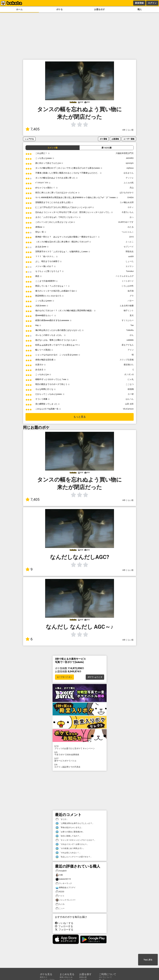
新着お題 (83, 977)
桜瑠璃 (131, 389)
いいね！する (64, 923)
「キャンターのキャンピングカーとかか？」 (76, 840)
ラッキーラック (64, 883)
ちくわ (60, 904)
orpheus (130, 168)
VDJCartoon (128, 409)
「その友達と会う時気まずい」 (70, 848)
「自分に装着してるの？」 (68, 836)
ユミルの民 (129, 183)
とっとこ (130, 242)
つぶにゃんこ (128, 232)
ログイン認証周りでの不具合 (80, 766)
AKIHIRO (130, 158)
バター (131, 301)
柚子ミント (129, 311)
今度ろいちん (128, 212)
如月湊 (131, 291)
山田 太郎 (129, 404)
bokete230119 (63, 879)
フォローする (64, 926)
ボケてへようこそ (95, 677)
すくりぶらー (128, 320)
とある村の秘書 (127, 306)
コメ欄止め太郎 (127, 202)
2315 (131, 237)
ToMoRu (130, 330)
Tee (132, 325)
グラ (132, 296)
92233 (60, 892)
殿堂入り (44, 977)
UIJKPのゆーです (126, 222)
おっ (132, 217)
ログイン (152, 3)
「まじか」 (62, 819)
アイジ (131, 350)
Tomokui (130, 271)
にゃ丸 (131, 379)
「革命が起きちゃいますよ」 (69, 828)
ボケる (59, 9)
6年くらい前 (128, 130)
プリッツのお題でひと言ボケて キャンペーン (80, 747)
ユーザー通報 (129, 139)
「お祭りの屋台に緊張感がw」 (70, 832)
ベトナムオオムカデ (125, 276)
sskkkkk (130, 340)
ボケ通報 (103, 139)
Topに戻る (148, 960)
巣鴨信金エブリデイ (66, 888)
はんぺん (130, 399)
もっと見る (80, 417)
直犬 (132, 315)
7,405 (33, 129)
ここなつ (130, 384)
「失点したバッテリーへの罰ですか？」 (74, 857)
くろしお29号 (127, 286)
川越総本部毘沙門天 (125, 153)
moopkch (61, 871)
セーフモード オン (64, 677)
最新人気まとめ (66, 977)
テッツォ (130, 178)
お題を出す (100, 9)
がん (132, 335)
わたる (131, 227)
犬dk (59, 875)
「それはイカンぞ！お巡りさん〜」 (72, 844)
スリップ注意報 (127, 360)
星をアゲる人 (128, 345)
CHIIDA (130, 197)
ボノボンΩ (129, 374)
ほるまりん (129, 173)
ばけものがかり (127, 193)
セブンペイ (129, 247)
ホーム (19, 9)
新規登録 (139, 3)
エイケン (130, 266)
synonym (130, 163)
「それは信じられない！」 (68, 853)
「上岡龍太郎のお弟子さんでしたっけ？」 (75, 823)
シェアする (29, 139)
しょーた (130, 261)
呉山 (132, 188)
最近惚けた (129, 365)
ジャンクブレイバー (66, 900)
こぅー (60, 908)
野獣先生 (130, 252)
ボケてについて (105, 977)
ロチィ (131, 207)
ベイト (60, 896)
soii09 (131, 256)
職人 (140, 9)
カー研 (131, 394)
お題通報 (115, 139)
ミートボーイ (128, 281)
